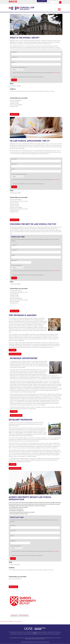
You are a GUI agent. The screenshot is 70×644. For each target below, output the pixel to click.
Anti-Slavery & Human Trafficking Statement (41, 638)
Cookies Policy (28, 638)
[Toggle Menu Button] (59, 9)
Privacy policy (57, 73)
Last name (14, 57)
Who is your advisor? (16, 265)
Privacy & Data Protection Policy (17, 638)
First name (14, 52)
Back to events (14, 114)
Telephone (14, 260)
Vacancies (42, 639)
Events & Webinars (24, 615)
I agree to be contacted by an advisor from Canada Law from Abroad (28, 77)
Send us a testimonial (15, 354)
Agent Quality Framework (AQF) (32, 639)
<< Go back (13, 350)
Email (13, 62)
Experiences (14, 615)
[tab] (14, 616)
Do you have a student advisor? (19, 67)
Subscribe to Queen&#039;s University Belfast (11, 621)
